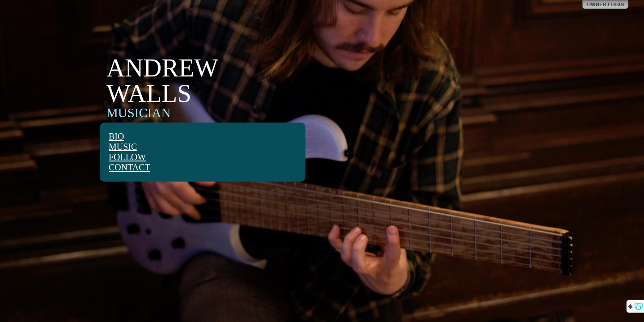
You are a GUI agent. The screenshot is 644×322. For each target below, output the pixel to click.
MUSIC (123, 147)
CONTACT (129, 167)
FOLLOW (127, 157)
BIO (116, 136)
